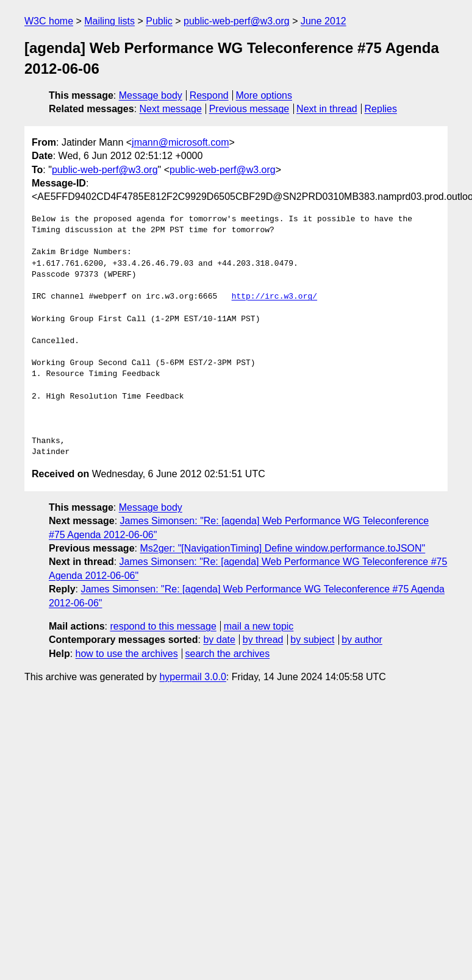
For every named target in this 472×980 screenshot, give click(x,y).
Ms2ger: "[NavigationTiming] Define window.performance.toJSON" (282, 548)
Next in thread (327, 109)
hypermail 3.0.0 (192, 677)
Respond (209, 95)
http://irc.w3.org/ (274, 297)
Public (159, 21)
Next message (171, 109)
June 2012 (324, 21)
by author (362, 640)
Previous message (249, 109)
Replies (381, 109)
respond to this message (163, 626)
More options (264, 95)
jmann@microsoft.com (180, 142)
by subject (312, 640)
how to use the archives (127, 654)
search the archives (228, 654)
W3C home (49, 21)
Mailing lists (109, 21)
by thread (263, 640)
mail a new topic (259, 626)
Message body (151, 95)
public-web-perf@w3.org (237, 21)
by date (219, 640)
